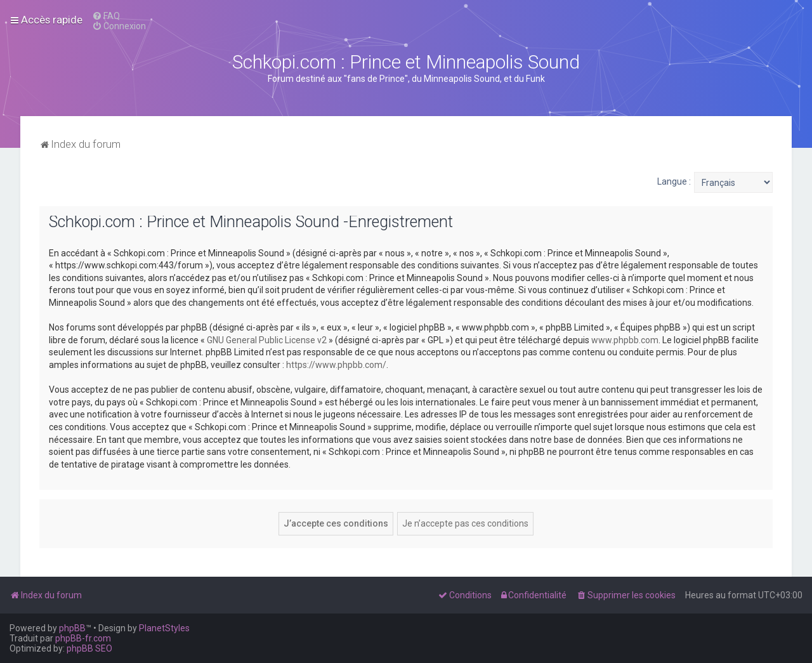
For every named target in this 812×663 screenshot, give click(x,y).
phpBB (72, 628)
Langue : (674, 181)
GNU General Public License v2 (267, 340)
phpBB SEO (89, 648)
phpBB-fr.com (83, 638)
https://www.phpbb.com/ (336, 365)
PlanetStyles (164, 628)
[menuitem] (106, 16)
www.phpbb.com (625, 340)
